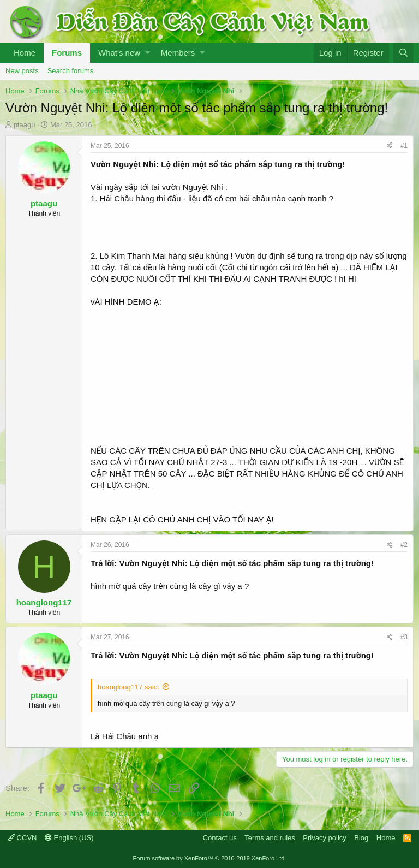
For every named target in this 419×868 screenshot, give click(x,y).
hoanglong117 (44, 602)
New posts (22, 71)
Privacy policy (324, 838)
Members (178, 53)
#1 (404, 146)
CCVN (22, 838)
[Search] (403, 53)
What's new (119, 53)
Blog (361, 838)
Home (25, 53)
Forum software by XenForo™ (210, 858)
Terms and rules (270, 838)
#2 (404, 545)
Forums (67, 53)
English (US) (69, 838)
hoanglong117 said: (129, 687)
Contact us (220, 838)
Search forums (71, 71)
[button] (148, 53)
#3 (404, 637)
